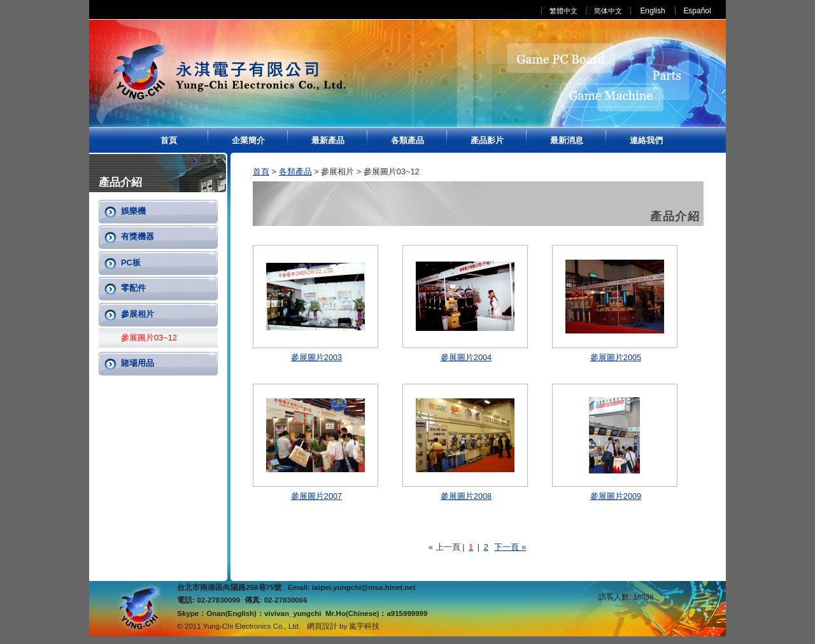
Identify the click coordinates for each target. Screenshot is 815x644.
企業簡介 (248, 140)
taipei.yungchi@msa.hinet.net (364, 587)
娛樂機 (133, 211)
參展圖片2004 (466, 357)
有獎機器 (138, 236)
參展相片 (138, 314)
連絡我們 (646, 140)
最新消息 (567, 140)
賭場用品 (138, 363)
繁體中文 (563, 11)
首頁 (169, 140)
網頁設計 (322, 626)
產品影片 (487, 140)
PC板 (131, 262)
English (652, 11)
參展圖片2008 (466, 496)
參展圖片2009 (616, 496)
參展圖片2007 (316, 496)
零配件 (133, 288)
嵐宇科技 (364, 626)
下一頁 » (510, 547)
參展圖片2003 (316, 357)
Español (697, 11)
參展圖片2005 (616, 357)
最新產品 (328, 140)
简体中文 (608, 11)
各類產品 (407, 140)
